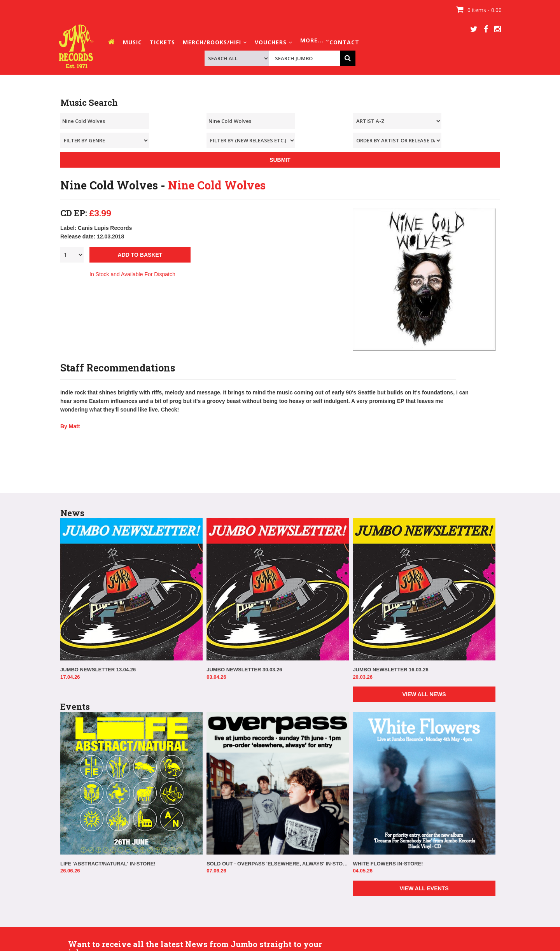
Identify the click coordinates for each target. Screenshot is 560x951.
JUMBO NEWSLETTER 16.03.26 (390, 670)
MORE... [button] (315, 40)
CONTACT (344, 42)
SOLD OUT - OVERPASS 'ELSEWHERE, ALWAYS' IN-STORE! (278, 864)
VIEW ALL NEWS (424, 694)
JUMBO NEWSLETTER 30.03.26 (244, 670)
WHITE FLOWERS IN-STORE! (388, 864)
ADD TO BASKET (140, 255)
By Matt (70, 426)
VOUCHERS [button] (274, 42)
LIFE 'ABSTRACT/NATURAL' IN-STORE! (108, 864)
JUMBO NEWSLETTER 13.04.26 (98, 670)
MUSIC (132, 42)
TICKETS (162, 42)
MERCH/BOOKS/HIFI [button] (215, 42)
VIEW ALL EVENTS (424, 888)
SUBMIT (280, 160)
